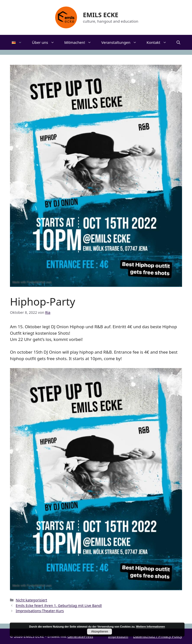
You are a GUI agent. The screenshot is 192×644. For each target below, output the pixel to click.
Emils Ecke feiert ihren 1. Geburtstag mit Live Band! (59, 606)
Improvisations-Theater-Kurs (40, 611)
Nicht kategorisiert (31, 600)
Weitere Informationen (151, 627)
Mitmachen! (80, 42)
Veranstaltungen (121, 42)
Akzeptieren (99, 632)
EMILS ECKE (100, 15)
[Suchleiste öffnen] (178, 42)
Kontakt (159, 42)
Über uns (46, 42)
